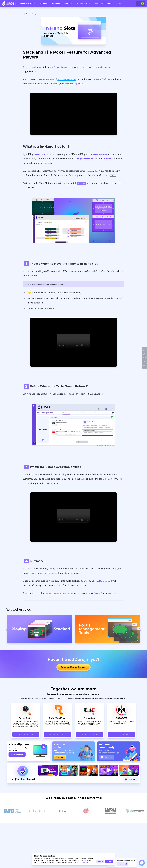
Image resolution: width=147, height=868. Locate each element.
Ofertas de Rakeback (104, 3)
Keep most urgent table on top (59, 593)
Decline (100, 861)
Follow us (131, 779)
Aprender (45, 3)
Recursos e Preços (29, 3)
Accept (109, 861)
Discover (107, 757)
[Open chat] (142, 863)
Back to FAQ (29, 14)
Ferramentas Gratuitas (62, 3)
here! (116, 593)
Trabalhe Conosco (83, 3)
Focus (88, 171)
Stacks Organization (67, 79)
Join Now (60, 757)
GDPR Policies (83, 862)
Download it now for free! (73, 667)
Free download (17, 754)
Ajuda (119, 3)
